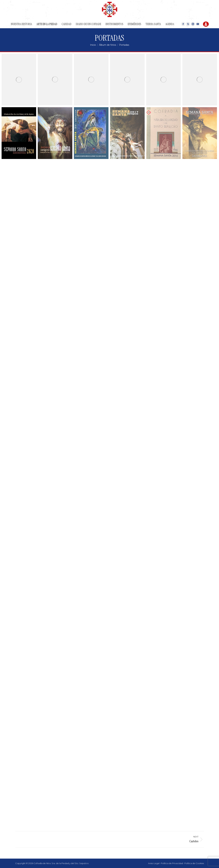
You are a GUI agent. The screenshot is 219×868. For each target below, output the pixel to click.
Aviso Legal (154, 863)
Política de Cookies (194, 863)
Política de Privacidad (172, 863)
